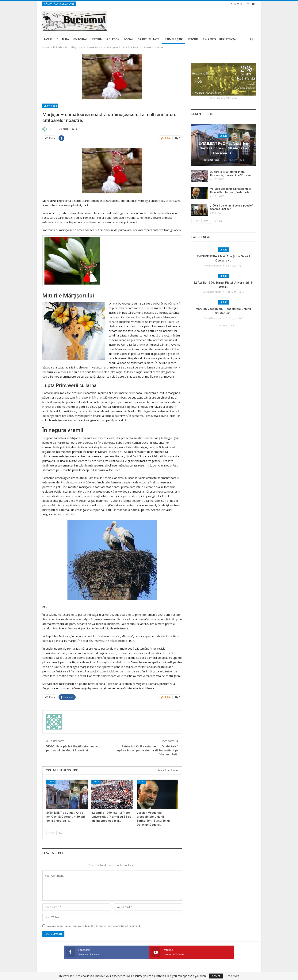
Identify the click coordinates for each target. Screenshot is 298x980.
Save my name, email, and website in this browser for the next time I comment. (93, 925)
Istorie (193, 39)
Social (128, 39)
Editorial (80, 39)
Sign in (236, 4)
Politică (113, 39)
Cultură (63, 39)
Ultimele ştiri (174, 39)
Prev (51, 832)
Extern (97, 39)
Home (48, 39)
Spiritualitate (148, 39)
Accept (216, 976)
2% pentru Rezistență (219, 39)
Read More (233, 976)
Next (61, 832)
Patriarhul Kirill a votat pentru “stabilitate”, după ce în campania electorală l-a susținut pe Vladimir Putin (147, 750)
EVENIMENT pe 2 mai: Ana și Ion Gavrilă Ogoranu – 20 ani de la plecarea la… (223, 148)
